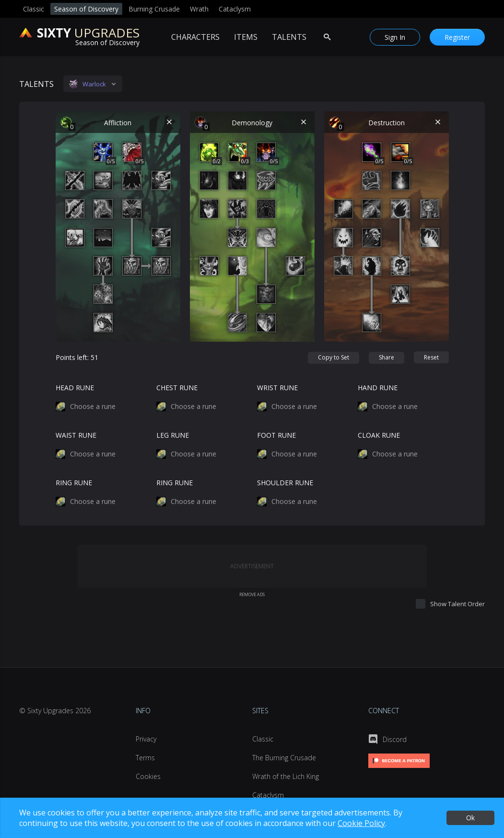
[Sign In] (395, 37)
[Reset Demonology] (304, 122)
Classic (34, 9)
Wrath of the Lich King (286, 776)
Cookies (148, 776)
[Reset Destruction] (438, 122)
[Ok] (470, 818)
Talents (289, 37)
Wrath (199, 9)
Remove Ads (252, 594)
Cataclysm (235, 9)
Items (246, 37)
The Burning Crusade (284, 758)
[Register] (457, 37)
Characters (195, 37)
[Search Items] (327, 37)
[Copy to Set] (334, 358)
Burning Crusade (154, 9)
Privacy (146, 739)
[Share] (387, 358)
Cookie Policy (361, 823)
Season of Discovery (86, 9)
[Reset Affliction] (170, 122)
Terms (145, 758)
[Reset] (431, 357)
